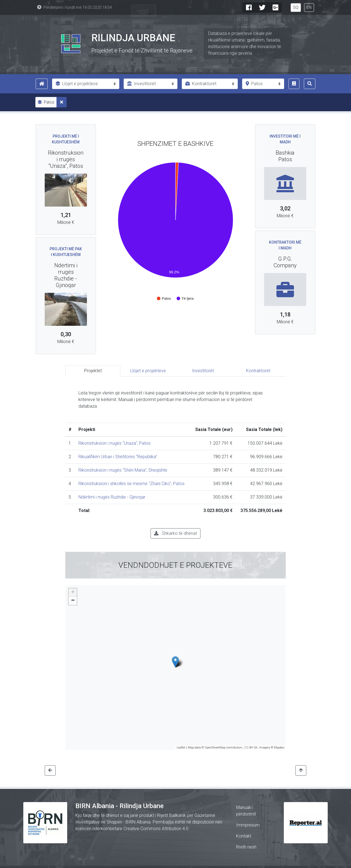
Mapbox (279, 748)
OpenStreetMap (215, 748)
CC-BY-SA (251, 748)
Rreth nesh (246, 847)
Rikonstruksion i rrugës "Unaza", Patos (114, 443)
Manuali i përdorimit (246, 811)
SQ (296, 7)
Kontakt (244, 836)
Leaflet (181, 748)
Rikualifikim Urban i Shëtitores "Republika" (118, 457)
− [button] (73, 601)
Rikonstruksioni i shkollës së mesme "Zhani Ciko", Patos (131, 484)
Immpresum (248, 825)
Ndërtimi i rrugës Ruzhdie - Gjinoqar (112, 497)
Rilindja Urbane (133, 38)
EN (309, 7)
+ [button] (73, 592)
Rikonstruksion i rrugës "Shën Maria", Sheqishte (123, 470)
